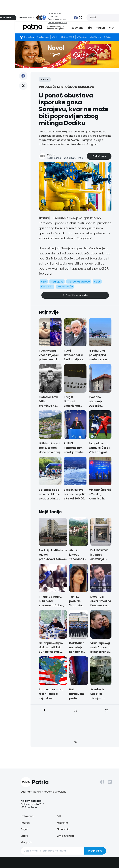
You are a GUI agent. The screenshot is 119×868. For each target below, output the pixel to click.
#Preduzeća (65, 286)
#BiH (44, 282)
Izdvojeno (77, 28)
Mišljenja (62, 823)
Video (113, 28)
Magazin (26, 842)
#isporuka (47, 286)
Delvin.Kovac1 (55, 19)
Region (100, 28)
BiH (90, 28)
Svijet (24, 829)
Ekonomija (64, 829)
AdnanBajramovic (58, 22)
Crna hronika (65, 836)
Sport (24, 836)
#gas (97, 282)
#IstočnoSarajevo (79, 282)
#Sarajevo (57, 282)
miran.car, (53, 16)
